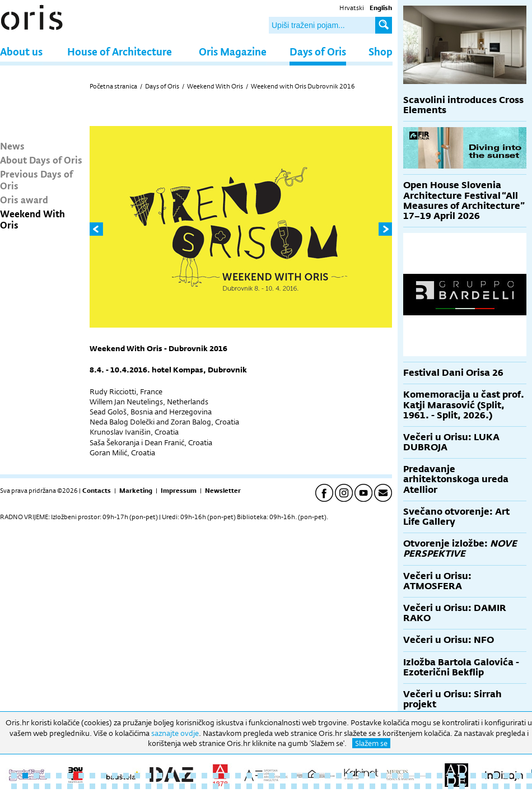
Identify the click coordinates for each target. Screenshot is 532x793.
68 (238, 786)
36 (406, 776)
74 (305, 786)
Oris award (24, 199)
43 (484, 776)
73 (294, 786)
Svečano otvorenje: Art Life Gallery (456, 517)
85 (428, 786)
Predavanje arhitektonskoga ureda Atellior (456, 479)
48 (14, 786)
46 (518, 776)
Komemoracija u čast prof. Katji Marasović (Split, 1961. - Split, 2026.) (464, 405)
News (12, 146)
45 (507, 776)
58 (126, 786)
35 (395, 776)
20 (227, 776)
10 (115, 776)
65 (204, 786)
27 (305, 776)
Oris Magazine (233, 51)
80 (372, 786)
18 (204, 776)
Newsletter (223, 491)
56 (104, 786)
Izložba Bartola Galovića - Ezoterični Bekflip (461, 667)
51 (48, 786)
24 (272, 776)
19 (216, 776)
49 (25, 786)
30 (339, 776)
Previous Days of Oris (36, 179)
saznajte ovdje (175, 733)
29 (328, 776)
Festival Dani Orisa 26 (453, 373)
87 (451, 786)
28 (316, 776)
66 (216, 786)
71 (272, 786)
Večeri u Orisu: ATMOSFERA (437, 581)
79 (361, 786)
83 (406, 786)
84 (417, 786)
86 (440, 786)
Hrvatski (352, 8)
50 (36, 786)
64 (193, 786)
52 (59, 786)
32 (361, 776)
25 (283, 776)
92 (507, 786)
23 (260, 776)
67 (227, 786)
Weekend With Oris (32, 219)
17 (193, 776)
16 (182, 776)
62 (171, 786)
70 (260, 786)
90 (484, 786)
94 (529, 786)
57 (115, 786)
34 (384, 776)
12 (137, 776)
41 (462, 776)
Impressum (179, 491)
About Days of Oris (41, 160)
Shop (381, 51)
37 (417, 776)
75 (316, 786)
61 (160, 786)
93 (518, 786)
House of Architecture (120, 51)
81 (384, 786)
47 (529, 776)
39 (440, 776)
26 (294, 776)
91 (496, 786)
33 (372, 776)
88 (462, 786)
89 (473, 786)
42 (473, 776)
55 (92, 786)
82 (395, 786)
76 (328, 786)
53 (70, 786)
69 (249, 786)
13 (148, 776)
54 (81, 786)
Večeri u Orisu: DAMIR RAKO (455, 613)
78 (350, 786)
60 (148, 786)
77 (339, 786)
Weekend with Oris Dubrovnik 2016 (303, 86)
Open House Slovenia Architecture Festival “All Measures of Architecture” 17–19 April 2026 (464, 200)
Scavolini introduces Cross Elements (463, 105)
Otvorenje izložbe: (460, 549)
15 (171, 776)
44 (496, 776)
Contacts (97, 491)
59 (137, 786)
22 (249, 776)
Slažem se (371, 743)
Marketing (136, 491)
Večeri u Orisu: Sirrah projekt (452, 699)
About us (21, 51)
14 (160, 776)
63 (182, 786)
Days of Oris (318, 51)
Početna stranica (113, 86)
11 (126, 776)
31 (350, 776)
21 (238, 776)
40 (451, 776)
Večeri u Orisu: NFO (449, 640)
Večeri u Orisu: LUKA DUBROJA (451, 442)
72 (283, 786)
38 (428, 776)
